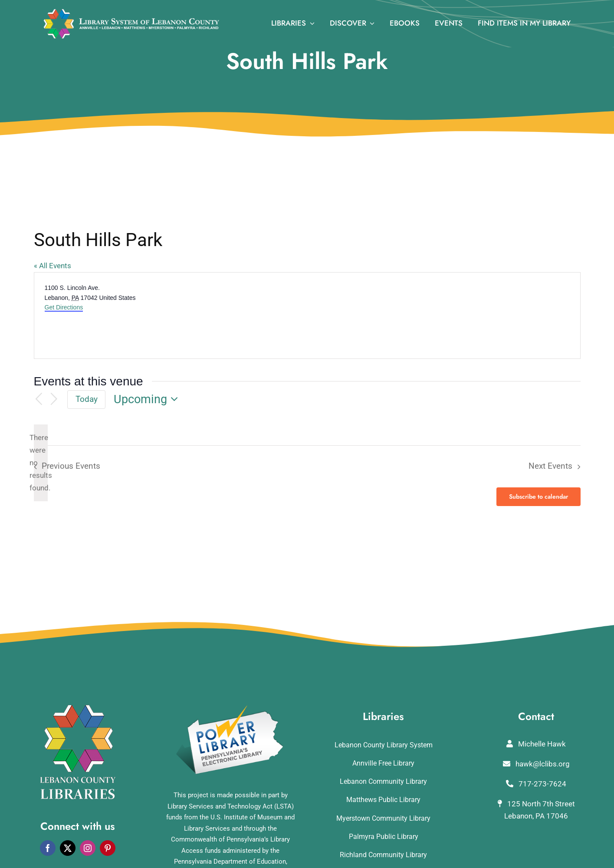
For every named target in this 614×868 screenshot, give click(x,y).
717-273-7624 (536, 784)
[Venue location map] (443, 316)
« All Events (53, 266)
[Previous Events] (39, 399)
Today (87, 399)
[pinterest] (108, 848)
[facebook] (48, 848)
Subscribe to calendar (538, 497)
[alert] (41, 463)
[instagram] (88, 848)
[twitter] (68, 848)
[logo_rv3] (131, 12)
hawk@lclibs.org (536, 764)
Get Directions (64, 307)
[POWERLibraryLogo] (230, 708)
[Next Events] (54, 399)
